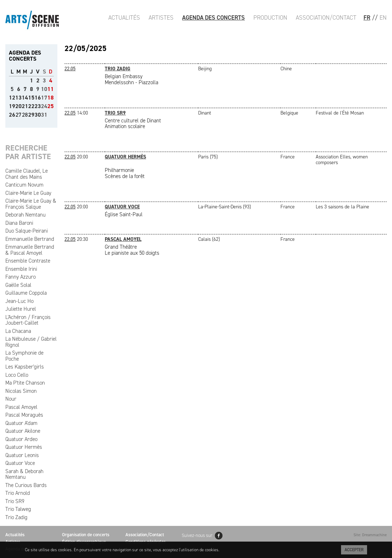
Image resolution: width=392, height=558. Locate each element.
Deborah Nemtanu (25, 215)
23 (38, 106)
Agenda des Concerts (213, 17)
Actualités (124, 17)
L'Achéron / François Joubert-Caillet (28, 320)
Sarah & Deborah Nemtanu (24, 474)
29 (31, 115)
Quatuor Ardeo (21, 439)
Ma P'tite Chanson (25, 383)
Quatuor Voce (20, 463)
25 (51, 106)
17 (44, 98)
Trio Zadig (16, 517)
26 (12, 115)
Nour (11, 399)
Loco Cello (17, 375)
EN (383, 17)
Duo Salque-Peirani (27, 231)
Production (270, 17)
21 (25, 106)
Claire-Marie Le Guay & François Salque (31, 204)
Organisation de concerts (86, 535)
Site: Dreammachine (370, 535)
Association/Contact (326, 17)
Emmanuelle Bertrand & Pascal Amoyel (30, 250)
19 (12, 106)
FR (367, 17)
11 (51, 89)
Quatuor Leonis (22, 455)
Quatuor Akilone (23, 431)
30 (38, 115)
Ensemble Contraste (28, 261)
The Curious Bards (26, 485)
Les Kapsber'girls (25, 367)
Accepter (354, 550)
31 (44, 115)
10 (44, 89)
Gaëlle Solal (18, 285)
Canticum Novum (24, 185)
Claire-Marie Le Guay (28, 193)
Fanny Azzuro (20, 277)
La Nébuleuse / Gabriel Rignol (31, 342)
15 (31, 98)
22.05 (70, 69)
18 (51, 98)
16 (38, 98)
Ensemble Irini (21, 269)
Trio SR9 (15, 501)
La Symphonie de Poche (24, 356)
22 (31, 106)
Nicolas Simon (21, 391)
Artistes (161, 17)
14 (25, 98)
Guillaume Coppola (26, 293)
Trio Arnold (18, 493)
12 (12, 98)
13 (19, 98)
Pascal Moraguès (24, 415)
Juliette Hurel (21, 309)
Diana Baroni (19, 223)
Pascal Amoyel (21, 407)
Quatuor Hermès (24, 447)
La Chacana (18, 331)
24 (44, 106)
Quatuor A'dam (21, 423)
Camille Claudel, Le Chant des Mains (27, 174)
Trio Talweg (18, 509)
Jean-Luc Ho (19, 301)
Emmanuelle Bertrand (30, 239)
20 (19, 106)
